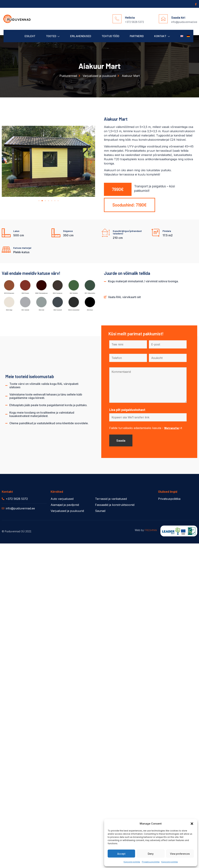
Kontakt (162, 36)
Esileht (30, 36)
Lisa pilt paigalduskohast (127, 410)
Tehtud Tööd (110, 36)
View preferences (180, 854)
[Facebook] (195, 4)
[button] (192, 824)
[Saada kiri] (163, 19)
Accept (121, 854)
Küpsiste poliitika (132, 862)
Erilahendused (81, 36)
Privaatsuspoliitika (151, 862)
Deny (151, 854)
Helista (130, 17)
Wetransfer (172, 428)
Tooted (53, 36)
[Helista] (117, 19)
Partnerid (137, 36)
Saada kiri (178, 17)
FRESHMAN (151, 530)
